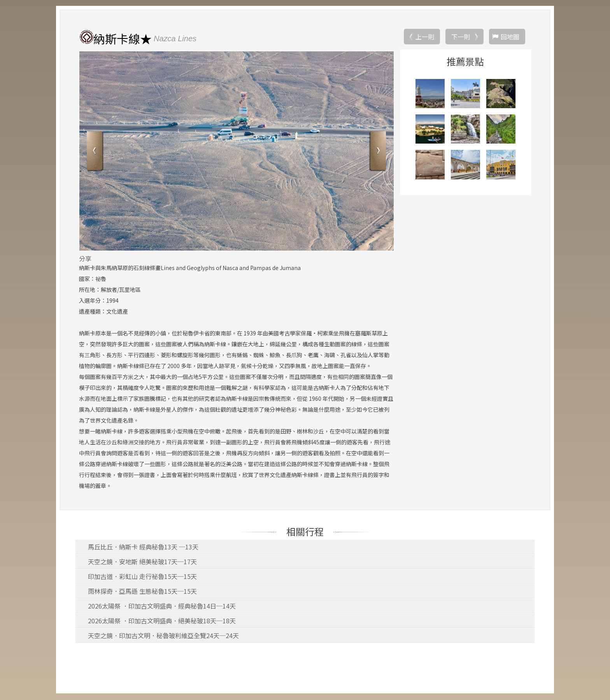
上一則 (425, 37)
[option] (236, 151)
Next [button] (377, 152)
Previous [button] (96, 152)
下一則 (461, 37)
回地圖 (510, 37)
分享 (85, 259)
